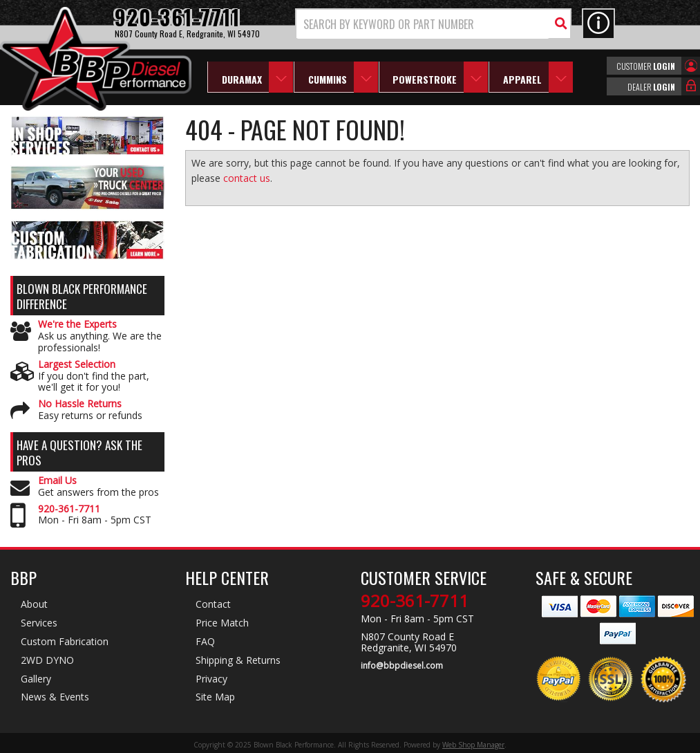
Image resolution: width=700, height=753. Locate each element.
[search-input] (423, 24)
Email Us (57, 481)
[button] (433, 24)
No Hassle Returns (80, 404)
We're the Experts (77, 325)
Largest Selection (77, 365)
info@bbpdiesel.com (402, 666)
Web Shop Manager (473, 745)
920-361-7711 (69, 509)
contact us (247, 178)
